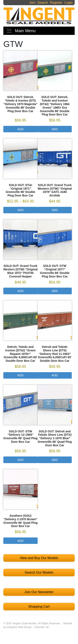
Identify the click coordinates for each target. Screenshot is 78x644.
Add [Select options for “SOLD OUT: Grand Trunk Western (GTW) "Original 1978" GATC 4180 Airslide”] (55, 210)
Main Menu (25, 31)
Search (43, 3)
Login (69, 3)
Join (32, 3)
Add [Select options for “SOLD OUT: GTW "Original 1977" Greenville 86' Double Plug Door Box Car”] (55, 291)
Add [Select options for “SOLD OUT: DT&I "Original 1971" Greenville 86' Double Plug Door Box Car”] (21, 210)
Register (56, 3)
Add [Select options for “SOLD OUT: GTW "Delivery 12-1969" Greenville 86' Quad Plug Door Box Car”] (21, 460)
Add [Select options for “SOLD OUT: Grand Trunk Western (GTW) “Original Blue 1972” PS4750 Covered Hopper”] (21, 291)
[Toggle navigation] (9, 31)
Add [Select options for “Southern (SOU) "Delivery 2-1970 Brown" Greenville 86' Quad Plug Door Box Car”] (21, 541)
